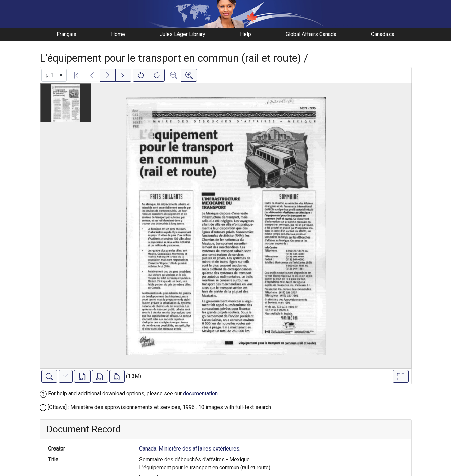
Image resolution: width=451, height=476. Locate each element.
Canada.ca (383, 34)
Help (246, 34)
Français (67, 34)
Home (118, 34)
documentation (200, 394)
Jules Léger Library (182, 34)
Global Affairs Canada (311, 34)
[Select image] (54, 75)
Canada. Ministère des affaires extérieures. (190, 449)
